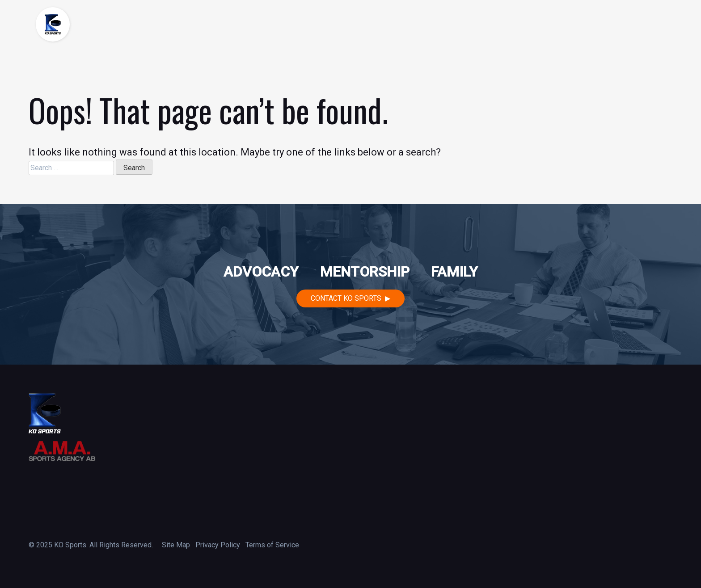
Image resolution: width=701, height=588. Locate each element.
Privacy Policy (218, 545)
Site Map (176, 545)
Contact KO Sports (346, 298)
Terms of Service (272, 545)
